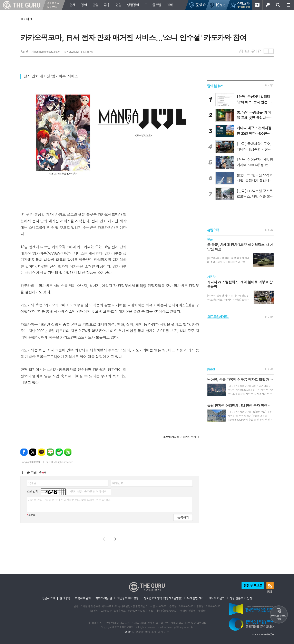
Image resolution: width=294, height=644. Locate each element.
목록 (241, 51)
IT (22, 19)
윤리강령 (65, 598)
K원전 (211, 369)
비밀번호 (118, 483)
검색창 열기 (278, 5)
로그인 (268, 5)
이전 (104, 539)
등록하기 (183, 517)
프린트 (253, 51)
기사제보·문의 (217, 598)
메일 (247, 51)
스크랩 (259, 51)
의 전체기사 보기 (180, 437)
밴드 (68, 452)
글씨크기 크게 (266, 51)
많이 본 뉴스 (215, 86)
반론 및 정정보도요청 (279, 614)
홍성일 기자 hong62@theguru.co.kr (40, 52)
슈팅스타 (213, 230)
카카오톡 (42, 452)
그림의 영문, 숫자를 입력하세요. (88, 491)
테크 (29, 19)
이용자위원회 (83, 598)
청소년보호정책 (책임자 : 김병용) (163, 598)
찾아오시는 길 (104, 598)
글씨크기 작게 (271, 51)
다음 (115, 539)
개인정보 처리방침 (128, 598)
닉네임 (32, 483)
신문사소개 (49, 598)
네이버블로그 (50, 452)
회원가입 (257, 5)
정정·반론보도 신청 (241, 598)
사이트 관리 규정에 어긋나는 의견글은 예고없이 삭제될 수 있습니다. (69, 500)
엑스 (33, 452)
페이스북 (24, 452)
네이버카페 (59, 452)
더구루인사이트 (218, 317)
